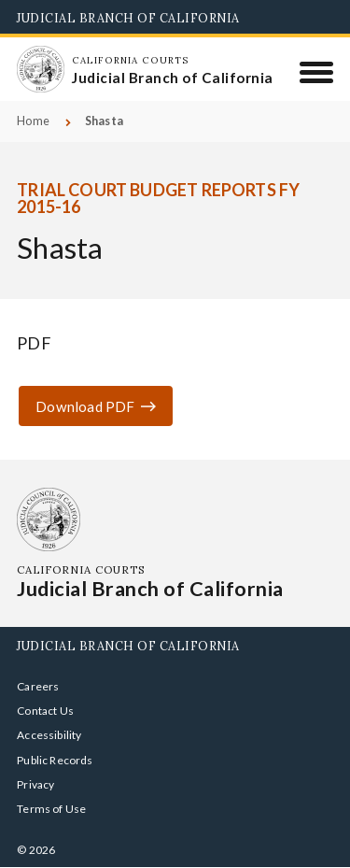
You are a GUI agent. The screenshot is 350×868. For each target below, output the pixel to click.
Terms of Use (51, 809)
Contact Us (45, 711)
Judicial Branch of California (128, 18)
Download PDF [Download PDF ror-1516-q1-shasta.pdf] (85, 406)
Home (33, 121)
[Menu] (317, 72)
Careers (38, 686)
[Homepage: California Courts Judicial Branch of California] (40, 69)
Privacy (35, 784)
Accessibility (49, 735)
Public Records (55, 760)
